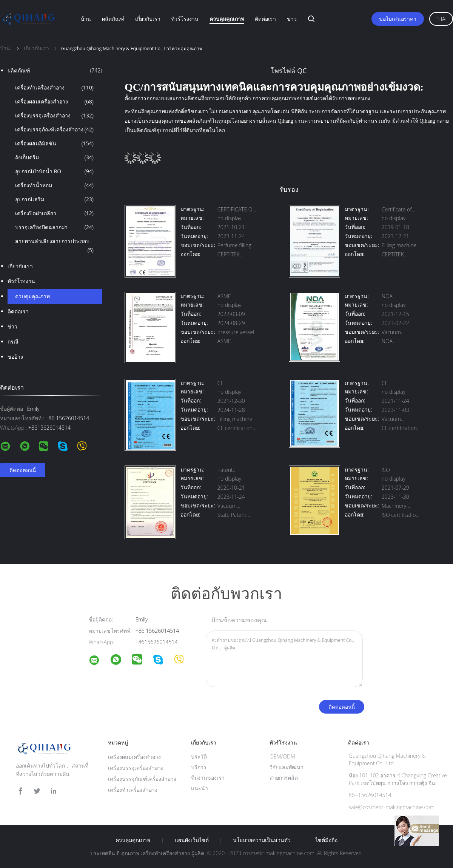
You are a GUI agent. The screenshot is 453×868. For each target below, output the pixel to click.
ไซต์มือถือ (326, 840)
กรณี (13, 341)
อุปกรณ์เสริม (54, 199)
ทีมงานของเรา (208, 778)
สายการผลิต (284, 778)
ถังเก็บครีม (54, 157)
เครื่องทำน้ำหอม (54, 185)
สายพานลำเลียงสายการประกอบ (54, 246)
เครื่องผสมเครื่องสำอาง (54, 102)
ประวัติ (199, 756)
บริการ (199, 767)
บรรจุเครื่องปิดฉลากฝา (54, 227)
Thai (441, 19)
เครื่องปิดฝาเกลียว (54, 213)
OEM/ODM (282, 756)
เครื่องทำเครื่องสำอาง (54, 88)
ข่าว (292, 19)
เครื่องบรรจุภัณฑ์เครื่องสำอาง (54, 130)
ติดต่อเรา (265, 19)
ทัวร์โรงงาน (185, 19)
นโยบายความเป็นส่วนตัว (262, 840)
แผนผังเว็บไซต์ (192, 840)
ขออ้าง (15, 357)
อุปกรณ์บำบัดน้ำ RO (54, 171)
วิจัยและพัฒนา (287, 767)
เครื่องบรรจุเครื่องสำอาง (54, 116)
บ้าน (86, 19)
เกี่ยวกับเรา (148, 19)
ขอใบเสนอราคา (398, 19)
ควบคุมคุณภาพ (227, 19)
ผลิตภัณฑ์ (113, 19)
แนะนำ (200, 788)
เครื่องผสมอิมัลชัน (54, 143)
